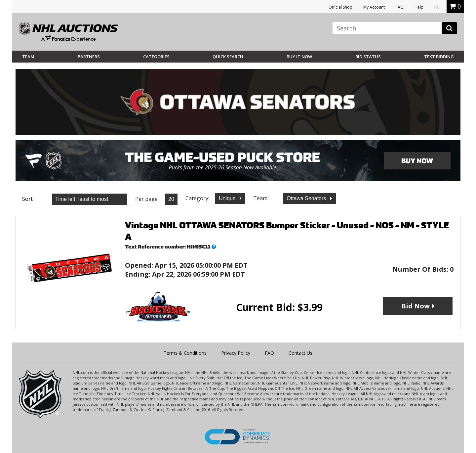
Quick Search (228, 57)
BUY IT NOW (299, 57)
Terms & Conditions (185, 353)
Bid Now (416, 306)
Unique (228, 198)
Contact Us (300, 353)
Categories (156, 57)
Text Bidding (439, 57)
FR (436, 7)
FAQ (400, 7)
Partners (89, 57)
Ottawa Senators (307, 198)
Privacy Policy (236, 353)
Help (419, 7)
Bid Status (368, 57)
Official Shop (340, 7)
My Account (374, 7)
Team (28, 57)
